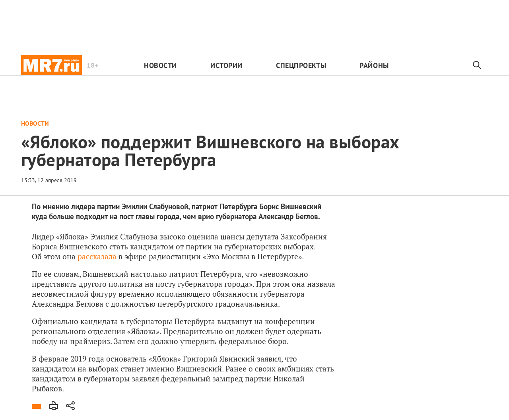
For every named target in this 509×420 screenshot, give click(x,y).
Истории (226, 65)
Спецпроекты (301, 65)
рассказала (97, 256)
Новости (160, 65)
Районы (374, 65)
